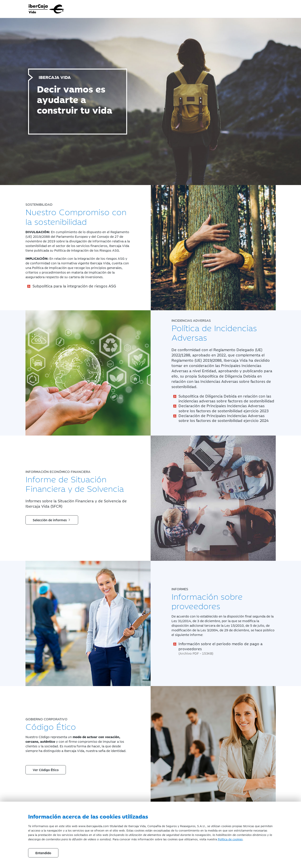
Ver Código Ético (46, 770)
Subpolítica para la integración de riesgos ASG (74, 286)
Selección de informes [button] (52, 520)
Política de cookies (230, 839)
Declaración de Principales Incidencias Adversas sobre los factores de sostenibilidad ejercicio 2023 (223, 408)
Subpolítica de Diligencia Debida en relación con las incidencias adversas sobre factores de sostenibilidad (226, 398)
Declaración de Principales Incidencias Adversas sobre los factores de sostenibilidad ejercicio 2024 (223, 418)
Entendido (43, 853)
